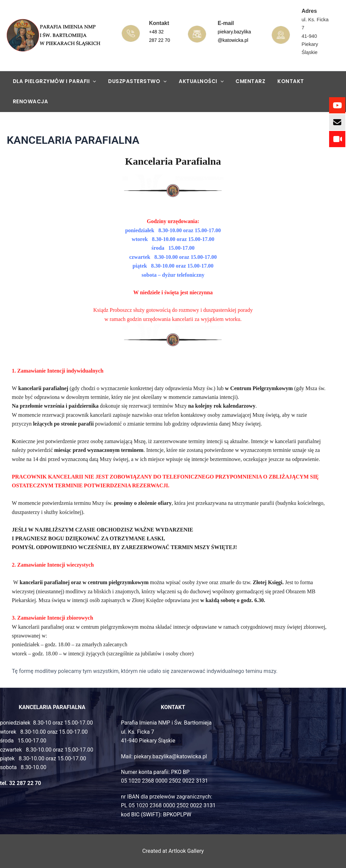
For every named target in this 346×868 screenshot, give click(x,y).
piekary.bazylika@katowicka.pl (170, 756)
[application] (92, 81)
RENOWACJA (30, 101)
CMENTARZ (244, 81)
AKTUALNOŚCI (196, 81)
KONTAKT (282, 81)
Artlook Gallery (186, 851)
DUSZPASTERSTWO (135, 81)
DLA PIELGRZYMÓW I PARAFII (54, 81)
